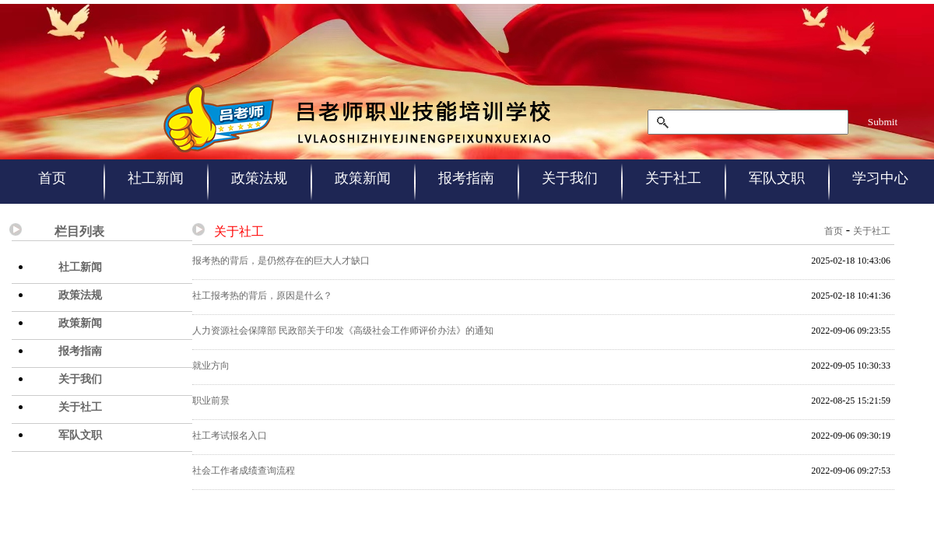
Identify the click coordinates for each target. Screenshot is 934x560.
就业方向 (211, 366)
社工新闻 (156, 178)
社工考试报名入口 (230, 436)
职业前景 (211, 401)
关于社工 (673, 178)
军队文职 (777, 178)
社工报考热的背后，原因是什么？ (262, 296)
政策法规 (259, 178)
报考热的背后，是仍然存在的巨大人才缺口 (281, 261)
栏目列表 (79, 231)
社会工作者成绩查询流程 (244, 471)
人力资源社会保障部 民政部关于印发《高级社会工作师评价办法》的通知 (343, 331)
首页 (52, 178)
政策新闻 (363, 178)
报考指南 (466, 178)
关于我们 (570, 178)
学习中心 (880, 178)
